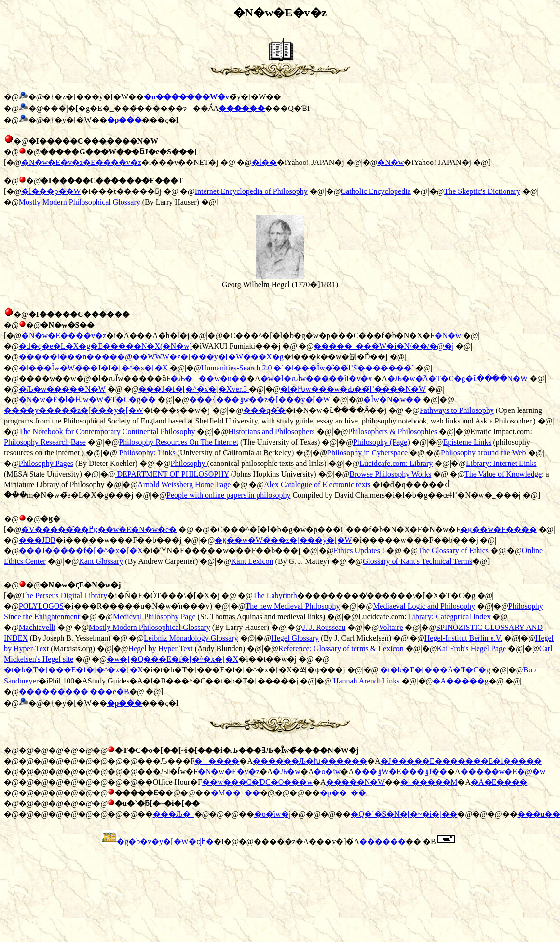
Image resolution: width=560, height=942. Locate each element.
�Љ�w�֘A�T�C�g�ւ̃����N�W (458, 378)
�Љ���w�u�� (209, 378)
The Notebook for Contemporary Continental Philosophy (107, 431)
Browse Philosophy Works (390, 474)
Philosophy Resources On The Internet (178, 442)
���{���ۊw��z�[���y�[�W (260, 400)
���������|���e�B (74, 691)
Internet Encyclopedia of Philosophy (251, 191)
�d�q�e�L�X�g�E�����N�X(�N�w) (105, 346)
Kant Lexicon (252, 561)
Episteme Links (467, 442)
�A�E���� (499, 782)
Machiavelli (37, 627)
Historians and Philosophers (272, 431)
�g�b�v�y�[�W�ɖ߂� (165, 841)
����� (217, 761)
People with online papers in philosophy (228, 495)
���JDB (37, 540)
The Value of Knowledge (503, 474)
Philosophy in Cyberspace (367, 453)
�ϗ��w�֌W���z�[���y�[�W (283, 540)
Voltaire (391, 627)
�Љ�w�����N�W (62, 389)
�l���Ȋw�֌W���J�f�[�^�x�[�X (93, 368)
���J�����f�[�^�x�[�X (81, 551)
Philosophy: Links (146, 453)
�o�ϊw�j (273, 814)
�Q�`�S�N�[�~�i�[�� (404, 814)
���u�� (539, 814)
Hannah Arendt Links (366, 681)
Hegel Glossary (295, 638)
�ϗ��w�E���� (498, 529)
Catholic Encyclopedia (376, 191)
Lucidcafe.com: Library (396, 463)
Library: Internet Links (501, 463)
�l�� (264, 162)
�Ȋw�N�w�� (392, 400)
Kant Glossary (101, 561)
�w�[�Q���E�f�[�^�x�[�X (172, 659)
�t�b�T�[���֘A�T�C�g (434, 670)
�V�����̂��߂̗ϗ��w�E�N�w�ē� (99, 529)
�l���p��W (51, 191)
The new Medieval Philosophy (292, 606)
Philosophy (189, 463)
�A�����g (461, 681)
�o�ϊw (327, 771)
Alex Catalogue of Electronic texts (318, 485)
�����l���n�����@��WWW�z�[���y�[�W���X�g (151, 357)
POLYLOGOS (41, 606)
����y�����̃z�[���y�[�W (74, 410)
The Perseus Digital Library (64, 595)
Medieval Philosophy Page (154, 617)
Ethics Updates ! (359, 551)
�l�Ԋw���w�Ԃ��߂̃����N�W (353, 389)
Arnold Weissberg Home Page (184, 485)
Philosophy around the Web (484, 453)
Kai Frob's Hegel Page (471, 648)
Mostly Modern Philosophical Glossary (80, 202)
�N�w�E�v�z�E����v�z (81, 162)
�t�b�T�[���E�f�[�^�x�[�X (73, 670)
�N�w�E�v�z (229, 771)
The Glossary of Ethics (453, 551)
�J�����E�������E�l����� (461, 761)
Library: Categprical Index (450, 617)
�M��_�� (235, 793)
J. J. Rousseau (324, 627)
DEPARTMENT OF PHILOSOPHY (172, 474)
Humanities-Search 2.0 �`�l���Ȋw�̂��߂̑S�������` (307, 368)
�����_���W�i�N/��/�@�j (384, 346)
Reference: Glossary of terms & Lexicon (341, 648)
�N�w (390, 162)
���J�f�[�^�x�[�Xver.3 (194, 389)
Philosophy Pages (46, 463)
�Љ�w (287, 771)
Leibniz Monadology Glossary (191, 638)
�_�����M (429, 782)
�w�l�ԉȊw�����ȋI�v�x (316, 378)
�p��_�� (343, 793)
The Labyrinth (275, 595)
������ (382, 841)
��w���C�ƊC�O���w (257, 782)
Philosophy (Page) (382, 442)
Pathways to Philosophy (457, 410)
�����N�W (356, 782)
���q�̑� (264, 410)
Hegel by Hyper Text (161, 648)
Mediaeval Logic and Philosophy (424, 606)
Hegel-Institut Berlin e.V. (463, 638)
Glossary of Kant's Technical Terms (418, 561)
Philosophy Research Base (45, 442)
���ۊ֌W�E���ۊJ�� (401, 771)
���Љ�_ (174, 814)
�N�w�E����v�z (64, 335)
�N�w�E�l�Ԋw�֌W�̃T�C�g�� (87, 400)
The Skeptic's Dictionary (482, 191)
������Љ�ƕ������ (310, 761)
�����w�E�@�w (503, 771)
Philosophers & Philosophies (392, 431)
